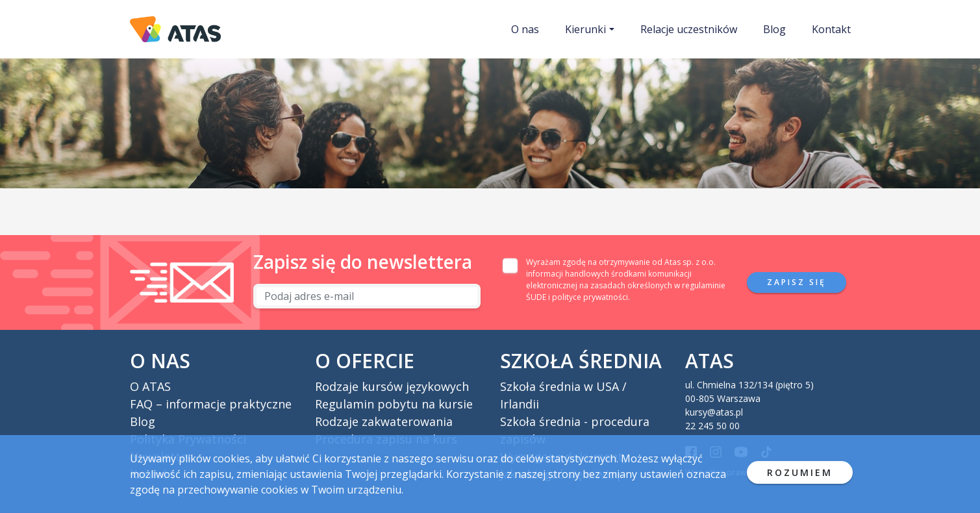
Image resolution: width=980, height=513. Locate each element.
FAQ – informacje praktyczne (211, 404)
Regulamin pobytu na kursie (394, 404)
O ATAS (150, 386)
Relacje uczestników (689, 29)
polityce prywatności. (591, 297)
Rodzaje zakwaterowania (384, 421)
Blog (774, 29)
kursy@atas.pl (714, 412)
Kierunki (585, 29)
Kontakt (831, 29)
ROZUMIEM (800, 472)
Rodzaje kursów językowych (392, 386)
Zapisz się (797, 282)
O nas (525, 29)
